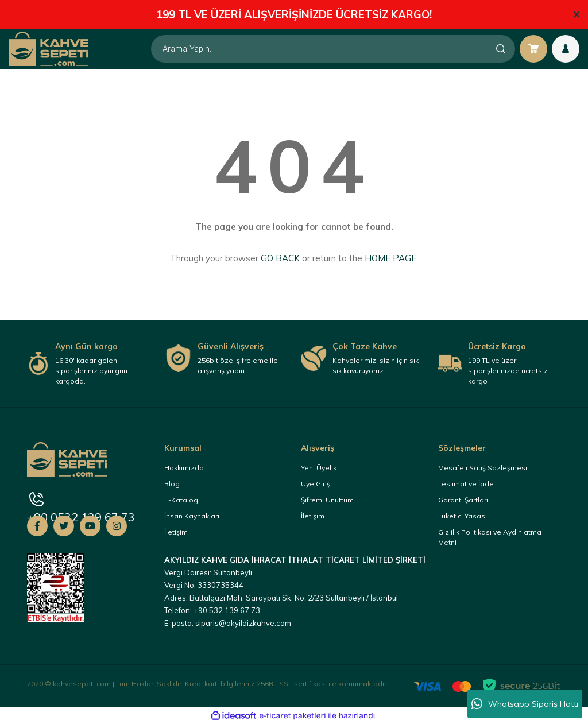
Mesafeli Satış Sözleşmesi (483, 468)
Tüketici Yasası (463, 516)
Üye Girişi (316, 484)
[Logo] (49, 48)
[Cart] (533, 49)
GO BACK (280, 258)
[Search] (333, 49)
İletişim (176, 532)
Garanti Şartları (463, 500)
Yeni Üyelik (319, 468)
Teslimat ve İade (466, 484)
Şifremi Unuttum (327, 500)
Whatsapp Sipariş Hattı (525, 704)
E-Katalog (181, 500)
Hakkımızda (184, 468)
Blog (172, 484)
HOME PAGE (390, 258)
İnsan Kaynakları (192, 516)
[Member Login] (566, 49)
